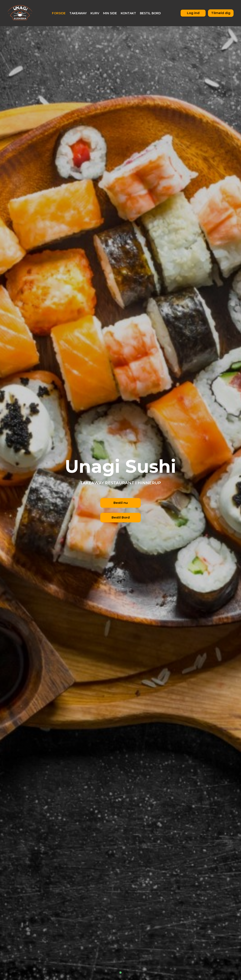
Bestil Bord (121, 517)
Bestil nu (121, 503)
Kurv (95, 13)
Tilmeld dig (221, 13)
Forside (59, 13)
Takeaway (78, 13)
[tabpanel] (120, 490)
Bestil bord (150, 13)
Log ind (193, 13)
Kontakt (128, 13)
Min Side (110, 13)
